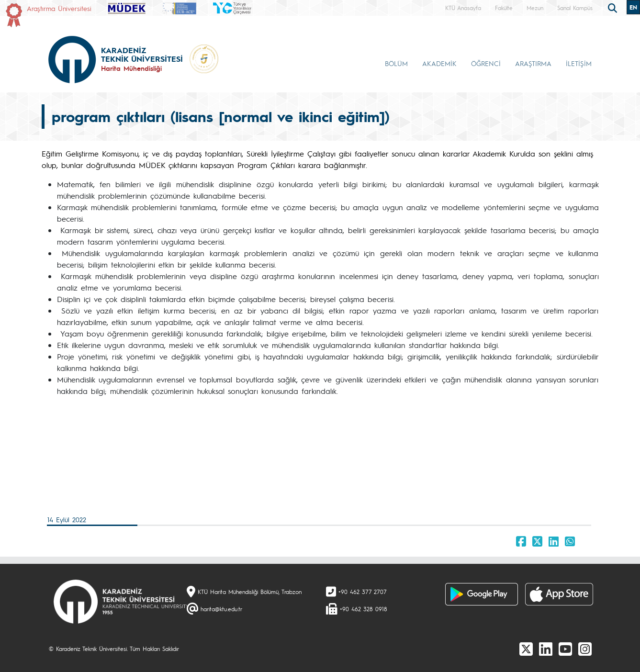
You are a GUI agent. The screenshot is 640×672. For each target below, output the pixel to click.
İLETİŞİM (579, 63)
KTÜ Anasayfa (463, 8)
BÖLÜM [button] (396, 63)
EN (633, 7)
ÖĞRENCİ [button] (486, 63)
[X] (526, 649)
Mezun (535, 8)
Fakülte (504, 8)
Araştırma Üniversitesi (59, 8)
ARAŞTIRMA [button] (533, 63)
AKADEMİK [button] (439, 63)
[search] (614, 7)
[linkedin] (546, 649)
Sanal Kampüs (575, 8)
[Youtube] (565, 649)
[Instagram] (585, 649)
